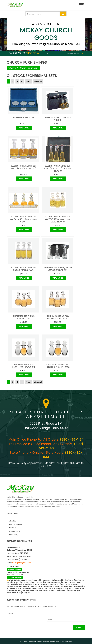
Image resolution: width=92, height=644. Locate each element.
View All (38, 81)
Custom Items (15, 531)
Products (13, 528)
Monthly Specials (16, 524)
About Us (13, 521)
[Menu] (81, 5)
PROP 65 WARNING (15, 578)
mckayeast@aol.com (22, 563)
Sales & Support (74, 53)
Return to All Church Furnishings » (23, 68)
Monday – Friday (14, 570)
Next (28, 81)
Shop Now (37, 53)
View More (24, 128)
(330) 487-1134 (72, 440)
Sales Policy (14, 535)
